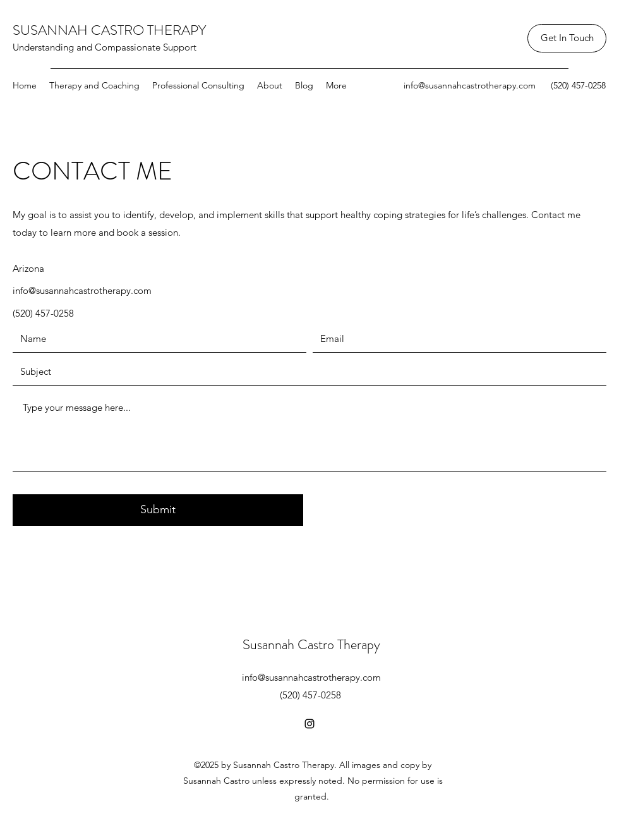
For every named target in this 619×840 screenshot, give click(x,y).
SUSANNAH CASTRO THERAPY (109, 30)
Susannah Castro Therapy (311, 644)
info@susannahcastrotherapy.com (470, 85)
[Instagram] (309, 724)
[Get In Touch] (567, 38)
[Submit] (158, 510)
